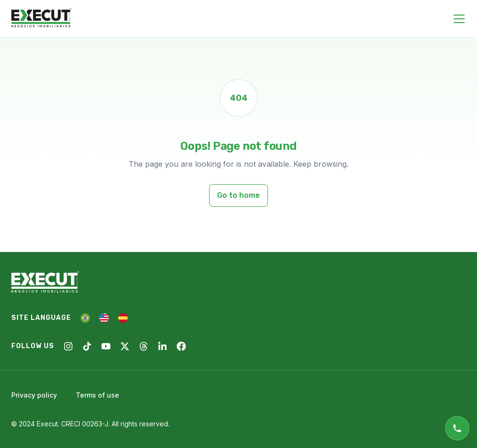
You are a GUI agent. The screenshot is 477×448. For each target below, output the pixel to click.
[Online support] (457, 428)
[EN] (104, 318)
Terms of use (97, 395)
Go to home (238, 195)
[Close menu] (459, 19)
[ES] (123, 318)
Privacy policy (34, 395)
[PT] (85, 318)
